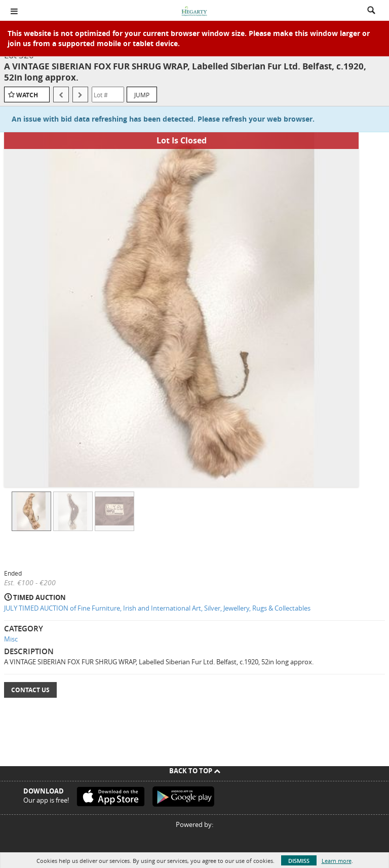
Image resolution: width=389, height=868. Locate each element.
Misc (11, 639)
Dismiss (299, 861)
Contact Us (30, 690)
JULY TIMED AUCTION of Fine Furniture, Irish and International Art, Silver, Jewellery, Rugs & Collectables (157, 608)
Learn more (337, 861)
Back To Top (195, 771)
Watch (27, 95)
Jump (142, 95)
